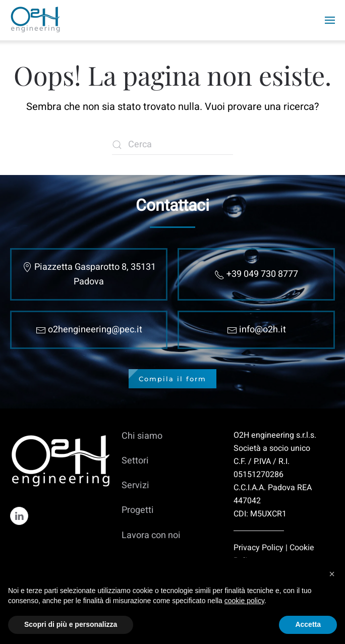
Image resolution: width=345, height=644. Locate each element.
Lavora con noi (151, 535)
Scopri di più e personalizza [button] (71, 624)
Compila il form (172, 379)
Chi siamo (142, 436)
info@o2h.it (263, 330)
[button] (332, 574)
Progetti (138, 510)
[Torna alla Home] (37, 20)
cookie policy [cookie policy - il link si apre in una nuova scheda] (244, 601)
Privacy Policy (258, 548)
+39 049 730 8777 (262, 274)
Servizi (135, 485)
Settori (135, 461)
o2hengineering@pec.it (95, 330)
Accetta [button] (308, 624)
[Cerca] (172, 145)
